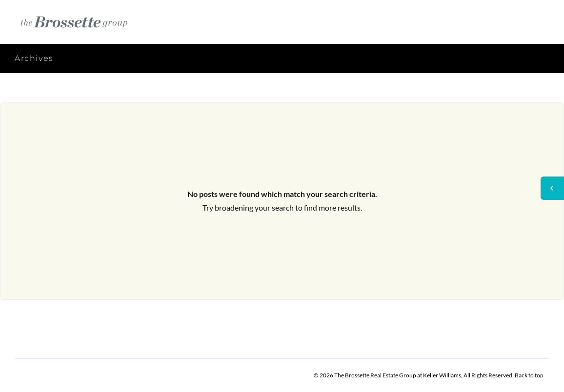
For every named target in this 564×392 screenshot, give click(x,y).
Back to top (529, 375)
